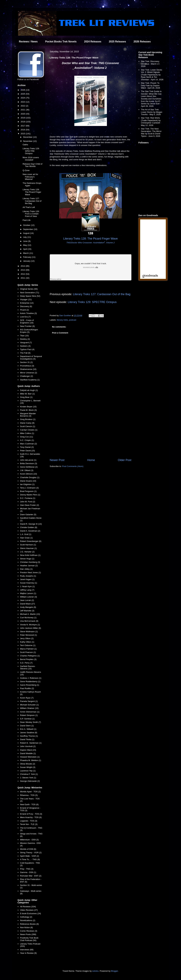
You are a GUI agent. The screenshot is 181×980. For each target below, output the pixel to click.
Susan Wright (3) (28, 767)
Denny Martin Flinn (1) (30, 495)
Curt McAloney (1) (28, 618)
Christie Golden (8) (29, 527)
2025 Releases (117, 42)
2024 (23, 98)
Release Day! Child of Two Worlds (32, 165)
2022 (23, 106)
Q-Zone (26, 170)
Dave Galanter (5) (28, 515)
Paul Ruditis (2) (27, 688)
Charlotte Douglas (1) (30, 477)
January (27, 261)
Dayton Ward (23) (28, 750)
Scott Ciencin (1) (28, 426)
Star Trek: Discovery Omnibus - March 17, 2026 (150, 64)
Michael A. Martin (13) (30, 614)
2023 (23, 102)
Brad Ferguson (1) (28, 491)
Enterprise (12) (27, 303)
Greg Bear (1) (26, 397)
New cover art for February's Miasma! (30, 177)
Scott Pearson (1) (28, 652)
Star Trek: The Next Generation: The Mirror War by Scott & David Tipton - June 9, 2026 (151, 132)
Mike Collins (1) (27, 433)
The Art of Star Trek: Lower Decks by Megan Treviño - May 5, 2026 (152, 112)
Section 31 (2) (26, 362)
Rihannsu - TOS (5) (29, 795)
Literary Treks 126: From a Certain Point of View (31, 214)
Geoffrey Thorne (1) (29, 736)
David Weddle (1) (28, 753)
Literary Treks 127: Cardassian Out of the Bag (102, 294)
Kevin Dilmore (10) (29, 474)
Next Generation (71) (30, 293)
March (26, 253)
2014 (23, 266)
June (26, 241)
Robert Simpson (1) (29, 715)
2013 (23, 270)
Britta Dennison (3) (29, 463)
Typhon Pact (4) (27, 349)
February (27, 257)
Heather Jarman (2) (29, 566)
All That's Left (29, 207)
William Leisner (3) (29, 597)
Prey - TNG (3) (27, 869)
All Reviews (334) (28, 907)
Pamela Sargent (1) (29, 701)
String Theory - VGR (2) (31, 853)
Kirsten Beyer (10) (28, 407)
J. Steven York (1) (28, 778)
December (28, 137)
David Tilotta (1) (27, 739)
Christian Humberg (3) (30, 562)
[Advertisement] (91, 432)
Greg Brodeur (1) (28, 419)
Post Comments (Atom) (73, 466)
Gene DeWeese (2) (29, 467)
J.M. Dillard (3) (27, 470)
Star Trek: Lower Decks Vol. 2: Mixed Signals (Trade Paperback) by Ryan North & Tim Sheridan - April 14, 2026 (152, 75)
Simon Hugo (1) (27, 559)
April (25, 249)
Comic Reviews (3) (29, 931)
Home (91, 460)
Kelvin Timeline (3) (28, 313)
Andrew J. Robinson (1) (31, 678)
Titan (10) (24, 336)
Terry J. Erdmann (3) (29, 488)
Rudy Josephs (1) (28, 576)
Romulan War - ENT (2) (31, 876)
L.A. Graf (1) (26, 534)
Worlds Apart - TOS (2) (30, 792)
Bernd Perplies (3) (28, 659)
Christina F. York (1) (29, 774)
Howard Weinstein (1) (30, 757)
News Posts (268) (28, 934)
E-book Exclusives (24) (31, 913)
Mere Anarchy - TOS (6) (31, 817)
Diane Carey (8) (27, 423)
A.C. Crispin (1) (27, 440)
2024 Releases (93, 42)
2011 (23, 278)
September (28, 229)
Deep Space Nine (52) (30, 296)
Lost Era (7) (25, 317)
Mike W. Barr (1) (27, 394)
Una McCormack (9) (29, 621)
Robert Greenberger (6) (31, 541)
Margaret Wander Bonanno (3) (28, 415)
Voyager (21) (26, 299)
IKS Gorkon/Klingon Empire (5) (29, 331)
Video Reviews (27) (29, 910)
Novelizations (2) (28, 920)
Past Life (27, 220)
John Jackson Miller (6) (31, 628)
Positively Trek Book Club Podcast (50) (29, 939)
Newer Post (57, 460)
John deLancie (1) (28, 460)
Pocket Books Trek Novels (61, 42)
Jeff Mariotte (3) (27, 611)
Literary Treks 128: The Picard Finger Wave (32, 192)
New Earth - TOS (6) (29, 804)
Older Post (125, 460)
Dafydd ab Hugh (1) (29, 390)
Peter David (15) (28, 451)
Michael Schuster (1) (29, 705)
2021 (23, 110)
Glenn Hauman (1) (28, 548)
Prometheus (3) (27, 366)
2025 (23, 94)
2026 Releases (142, 42)
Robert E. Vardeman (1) (31, 743)
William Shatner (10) (29, 708)
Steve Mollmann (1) (29, 632)
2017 (23, 126)
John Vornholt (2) (28, 746)
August (27, 233)
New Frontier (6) (27, 326)
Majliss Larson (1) (28, 593)
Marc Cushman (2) (29, 444)
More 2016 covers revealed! (31, 159)
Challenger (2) (27, 376)
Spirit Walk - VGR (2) (30, 856)
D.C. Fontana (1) (28, 498)
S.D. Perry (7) (26, 663)
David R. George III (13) (31, 524)
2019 (23, 118)
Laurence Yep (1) (28, 771)
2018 (23, 122)
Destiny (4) (25, 339)
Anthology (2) (26, 917)
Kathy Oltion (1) (27, 642)
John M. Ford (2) (28, 502)
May (25, 245)
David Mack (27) (28, 604)
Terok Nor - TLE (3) (29, 824)
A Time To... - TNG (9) (30, 859)
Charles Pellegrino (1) (30, 656)
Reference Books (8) (29, 924)
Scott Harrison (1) (28, 545)
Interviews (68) (27, 950)
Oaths (25, 145)
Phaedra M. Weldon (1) (31, 760)
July (25, 237)
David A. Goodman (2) (30, 531)
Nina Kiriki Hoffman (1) (30, 555)
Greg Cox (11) (27, 437)
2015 (23, 134)
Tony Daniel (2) (27, 447)
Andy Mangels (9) (28, 607)
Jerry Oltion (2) (27, 638)
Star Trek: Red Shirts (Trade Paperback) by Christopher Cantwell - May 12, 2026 (151, 122)
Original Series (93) (29, 289)
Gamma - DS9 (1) (28, 872)
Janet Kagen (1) (27, 579)
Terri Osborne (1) (28, 645)
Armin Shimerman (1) (30, 712)
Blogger (114, 971)
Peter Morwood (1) (29, 635)
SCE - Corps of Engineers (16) (27, 321)
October (27, 225)
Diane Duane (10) (28, 481)
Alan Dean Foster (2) (30, 505)
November (28, 141)
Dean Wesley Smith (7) (31, 722)
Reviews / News (28, 42)
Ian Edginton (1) (27, 484)
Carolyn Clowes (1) (29, 430)
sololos (95, 971)
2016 (23, 130)
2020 (23, 114)
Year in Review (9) (28, 953)
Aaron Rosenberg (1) (30, 685)
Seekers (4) (25, 346)
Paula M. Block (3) (28, 410)
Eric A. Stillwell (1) (28, 729)
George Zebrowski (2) (30, 781)
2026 (23, 90)
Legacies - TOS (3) (29, 821)
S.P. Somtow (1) (27, 719)
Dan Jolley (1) (26, 569)
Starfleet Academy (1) (30, 380)
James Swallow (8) (29, 733)
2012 (23, 274)
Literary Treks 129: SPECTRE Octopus (92, 302)
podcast (73, 320)
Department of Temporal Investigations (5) (31, 358)
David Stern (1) (27, 726)
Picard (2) (24, 310)
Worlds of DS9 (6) (28, 849)
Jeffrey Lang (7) (27, 590)
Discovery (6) (26, 306)
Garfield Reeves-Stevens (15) (28, 667)
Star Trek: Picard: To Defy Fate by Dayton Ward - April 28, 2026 (151, 85)
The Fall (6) (25, 353)
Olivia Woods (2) (28, 764)
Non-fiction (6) (27, 927)
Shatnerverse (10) (28, 369)
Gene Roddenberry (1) (30, 681)
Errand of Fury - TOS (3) (31, 814)
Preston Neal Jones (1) (31, 572)
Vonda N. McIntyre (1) (30, 625)
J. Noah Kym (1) (27, 586)
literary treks (62, 320)
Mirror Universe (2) (29, 373)
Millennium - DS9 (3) (29, 840)
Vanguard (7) (26, 343)
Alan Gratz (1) (26, 538)
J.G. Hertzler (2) (27, 552)
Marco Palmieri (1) (28, 649)
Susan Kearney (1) (29, 583)
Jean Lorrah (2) (27, 600)
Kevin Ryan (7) (27, 698)
